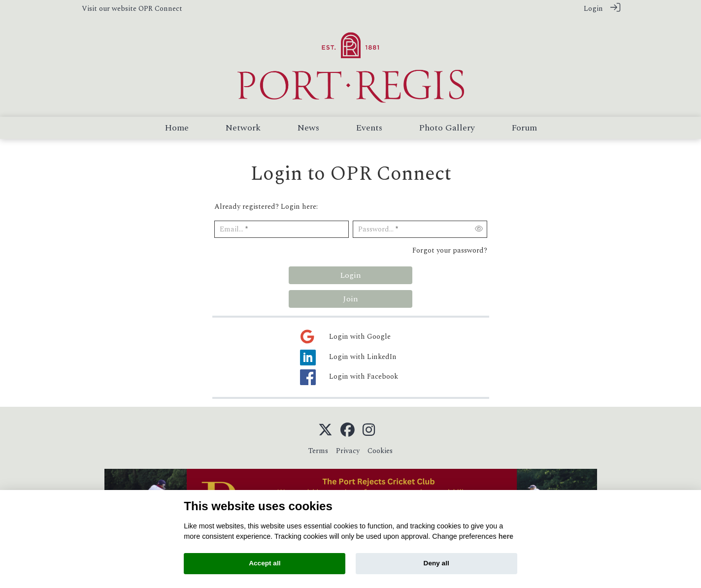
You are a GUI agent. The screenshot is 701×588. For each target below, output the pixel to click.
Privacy (348, 451)
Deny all (436, 563)
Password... (376, 229)
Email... (232, 229)
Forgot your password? (450, 251)
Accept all (265, 563)
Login (593, 9)
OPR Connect (160, 9)
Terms (318, 451)
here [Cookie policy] (506, 536)
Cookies (380, 451)
